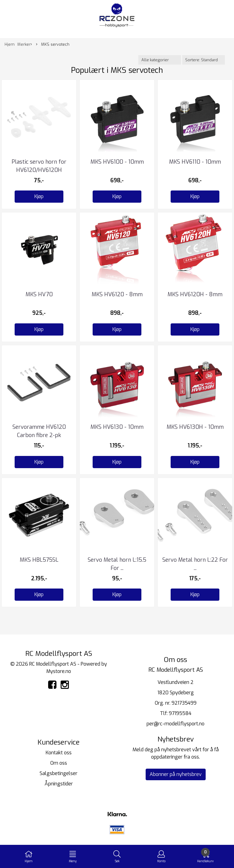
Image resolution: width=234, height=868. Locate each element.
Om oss (59, 763)
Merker (25, 44)
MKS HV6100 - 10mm (117, 162)
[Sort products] (204, 60)
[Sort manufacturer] (160, 60)
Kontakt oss (59, 753)
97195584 (180, 713)
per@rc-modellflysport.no (175, 724)
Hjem (10, 44)
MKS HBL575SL (39, 560)
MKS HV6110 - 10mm (195, 162)
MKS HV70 (39, 294)
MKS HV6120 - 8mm (117, 294)
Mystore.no (59, 671)
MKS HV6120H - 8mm (195, 294)
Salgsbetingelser (58, 773)
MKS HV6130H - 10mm (195, 427)
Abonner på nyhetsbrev (176, 774)
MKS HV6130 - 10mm (117, 427)
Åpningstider (59, 784)
